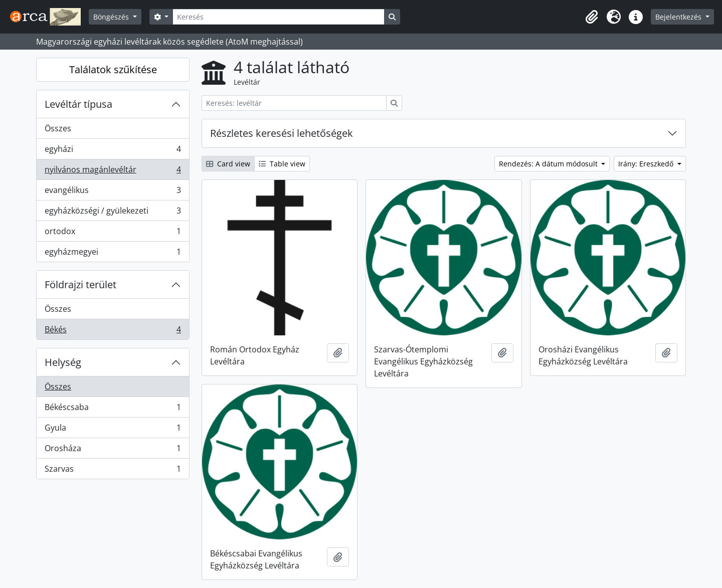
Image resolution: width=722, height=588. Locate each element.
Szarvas (113, 471)
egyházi (113, 151)
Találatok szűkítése (113, 69)
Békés (113, 331)
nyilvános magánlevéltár (113, 172)
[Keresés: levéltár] (294, 103)
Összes (58, 128)
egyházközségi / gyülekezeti (113, 213)
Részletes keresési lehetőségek (282, 133)
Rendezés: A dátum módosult (549, 164)
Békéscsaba (113, 409)
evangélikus (113, 192)
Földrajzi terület (80, 284)
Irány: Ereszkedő (647, 164)
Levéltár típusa (78, 104)
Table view (282, 164)
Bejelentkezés (679, 17)
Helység (63, 362)
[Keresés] (278, 17)
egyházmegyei (113, 254)
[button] (592, 17)
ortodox (113, 233)
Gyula (113, 430)
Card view (228, 164)
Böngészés (112, 17)
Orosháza (113, 450)
